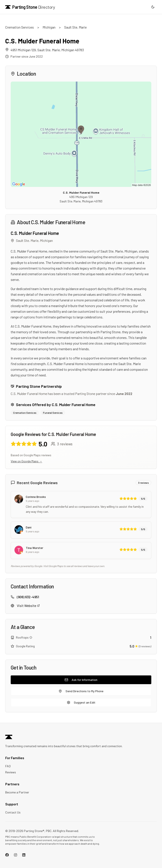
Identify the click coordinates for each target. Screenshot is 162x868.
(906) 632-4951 (28, 597)
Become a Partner (17, 792)
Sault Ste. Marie (75, 27)
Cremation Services (20, 27)
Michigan (49, 27)
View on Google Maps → (26, 461)
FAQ (8, 766)
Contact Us (13, 812)
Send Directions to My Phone (81, 691)
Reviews (11, 772)
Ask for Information (81, 680)
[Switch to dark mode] (153, 7)
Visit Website (28, 606)
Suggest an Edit (81, 702)
